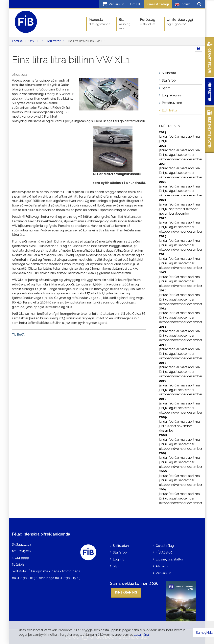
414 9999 (22, 558)
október (165, 159)
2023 (163, 164)
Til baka (18, 335)
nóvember (179, 159)
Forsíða (17, 41)
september (186, 155)
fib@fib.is (18, 565)
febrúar (174, 137)
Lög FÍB (119, 559)
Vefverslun (163, 573)
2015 (163, 308)
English (183, 4)
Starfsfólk (120, 552)
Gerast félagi (158, 4)
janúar (164, 137)
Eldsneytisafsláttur (169, 559)
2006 (163, 471)
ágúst (174, 155)
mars (184, 137)
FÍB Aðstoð (164, 552)
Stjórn (117, 566)
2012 (163, 363)
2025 (163, 132)
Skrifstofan (121, 546)
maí (198, 137)
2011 (163, 381)
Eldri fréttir (53, 41)
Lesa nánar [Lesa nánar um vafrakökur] (142, 635)
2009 (163, 417)
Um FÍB (136, 4)
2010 (163, 399)
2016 (163, 290)
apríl (191, 137)
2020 (163, 218)
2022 (163, 182)
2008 (163, 435)
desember (195, 159)
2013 (163, 345)
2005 (163, 489)
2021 (163, 200)
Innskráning (126, 592)
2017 (163, 272)
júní (162, 141)
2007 (163, 453)
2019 (163, 236)
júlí (166, 141)
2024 (163, 146)
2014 (163, 327)
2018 (163, 254)
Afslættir (162, 566)
